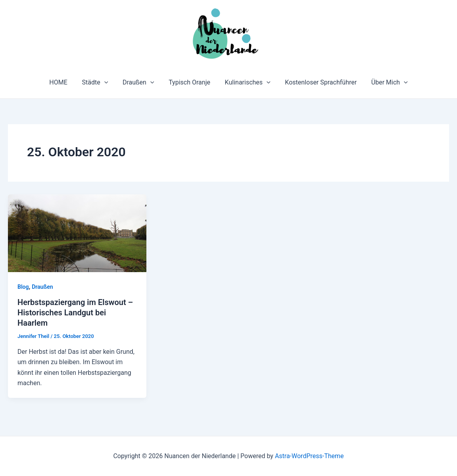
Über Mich (384, 83)
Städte (99, 83)
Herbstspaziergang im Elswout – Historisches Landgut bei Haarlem (75, 313)
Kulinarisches (246, 83)
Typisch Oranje (189, 82)
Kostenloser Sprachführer (317, 82)
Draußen (140, 83)
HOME (64, 82)
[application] (108, 83)
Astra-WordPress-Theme (309, 456)
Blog (23, 287)
